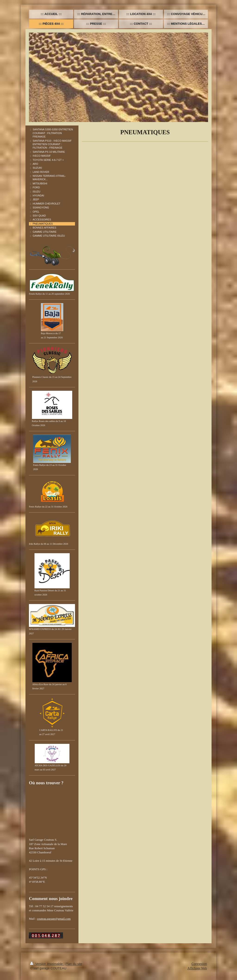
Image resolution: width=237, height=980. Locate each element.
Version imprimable (47, 964)
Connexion (199, 964)
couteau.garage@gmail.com (54, 919)
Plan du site (74, 964)
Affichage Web (197, 968)
